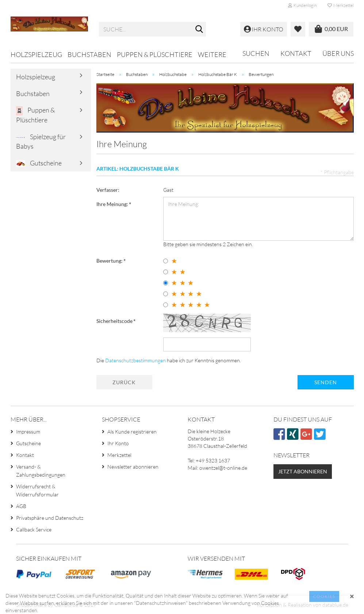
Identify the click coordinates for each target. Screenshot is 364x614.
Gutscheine (39, 163)
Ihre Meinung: (113, 204)
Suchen (256, 53)
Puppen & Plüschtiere (155, 54)
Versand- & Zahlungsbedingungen (41, 471)
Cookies (324, 596)
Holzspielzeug (36, 54)
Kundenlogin (302, 5)
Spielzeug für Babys (41, 141)
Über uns (338, 53)
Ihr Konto (118, 443)
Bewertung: (110, 261)
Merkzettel (341, 5)
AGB (21, 506)
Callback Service (34, 529)
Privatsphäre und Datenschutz (50, 518)
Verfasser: (108, 190)
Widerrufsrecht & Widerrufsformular (37, 490)
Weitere (212, 54)
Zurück (124, 382)
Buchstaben (89, 54)
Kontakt (296, 53)
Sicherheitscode (115, 321)
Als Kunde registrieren (132, 432)
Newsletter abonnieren (133, 467)
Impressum (28, 432)
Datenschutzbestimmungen (135, 360)
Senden (326, 382)
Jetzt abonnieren (303, 471)
